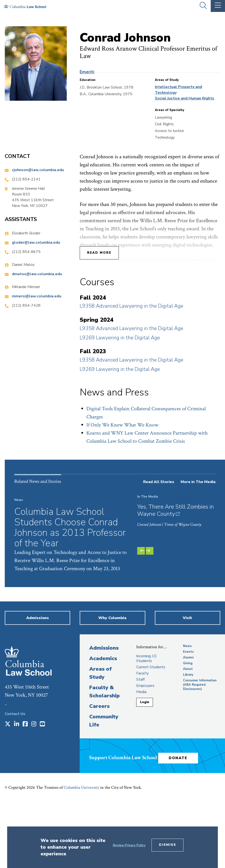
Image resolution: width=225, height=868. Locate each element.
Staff (140, 745)
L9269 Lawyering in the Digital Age (120, 338)
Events (188, 718)
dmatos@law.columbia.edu (37, 274)
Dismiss (167, 845)
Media (141, 758)
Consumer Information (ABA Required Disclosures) (200, 751)
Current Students (151, 733)
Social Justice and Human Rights (185, 98)
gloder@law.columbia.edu (36, 242)
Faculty (142, 739)
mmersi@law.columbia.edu (37, 296)
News (187, 712)
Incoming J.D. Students (147, 724)
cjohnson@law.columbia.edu (38, 170)
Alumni (188, 723)
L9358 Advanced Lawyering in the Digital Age (131, 306)
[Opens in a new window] (8, 790)
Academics (103, 724)
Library (188, 741)
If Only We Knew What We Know (122, 425)
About (188, 735)
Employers (145, 752)
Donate (180, 824)
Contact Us (15, 780)
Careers (99, 772)
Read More (99, 253)
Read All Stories (159, 482)
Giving (188, 729)
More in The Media (198, 482)
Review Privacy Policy (129, 845)
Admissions (104, 714)
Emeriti (87, 72)
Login (145, 768)
